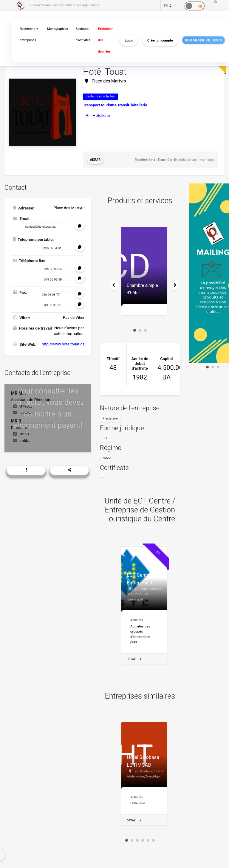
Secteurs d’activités (83, 35)
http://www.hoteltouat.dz (63, 344)
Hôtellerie (101, 115)
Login (129, 40)
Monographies (58, 29)
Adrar (95, 160)
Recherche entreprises (28, 35)
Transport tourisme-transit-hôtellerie (115, 105)
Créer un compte (160, 40)
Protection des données (106, 40)
